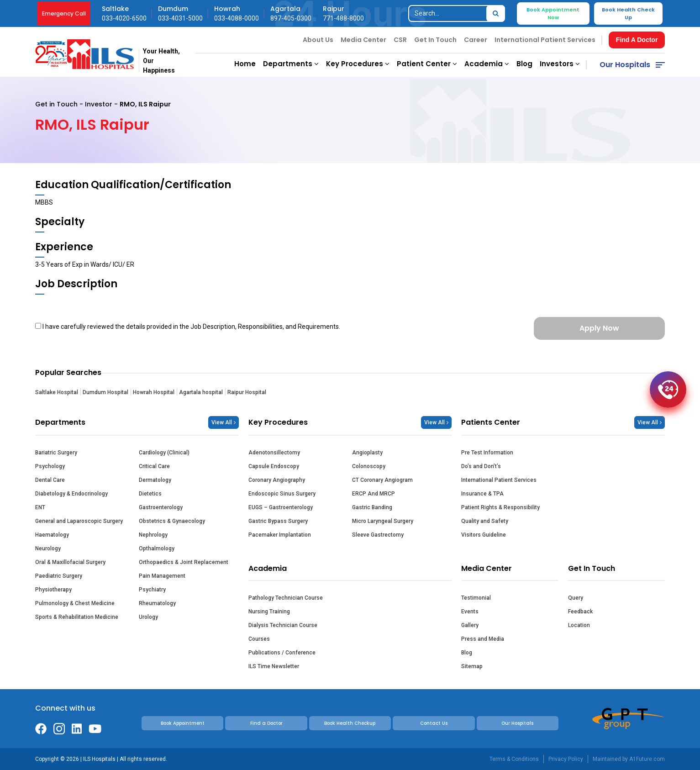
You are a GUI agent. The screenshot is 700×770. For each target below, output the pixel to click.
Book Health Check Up (628, 13)
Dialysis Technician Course (283, 625)
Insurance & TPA (482, 494)
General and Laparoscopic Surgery (79, 521)
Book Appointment (183, 723)
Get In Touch (435, 40)
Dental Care (50, 480)
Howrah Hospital (154, 392)
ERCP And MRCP (374, 494)
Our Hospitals (625, 65)
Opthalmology (157, 548)
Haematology (52, 535)
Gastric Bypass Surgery (278, 521)
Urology (148, 617)
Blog (524, 64)
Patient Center (427, 64)
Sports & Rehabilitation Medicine (77, 617)
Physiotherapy (53, 590)
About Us (318, 40)
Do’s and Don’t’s (481, 466)
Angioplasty (367, 453)
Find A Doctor (637, 40)
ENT (40, 507)
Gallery (470, 625)
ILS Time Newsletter (274, 666)
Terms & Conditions (514, 759)
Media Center (363, 40)
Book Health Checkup (350, 723)
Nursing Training (269, 612)
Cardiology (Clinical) (164, 453)
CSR (400, 40)
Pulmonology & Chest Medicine (75, 603)
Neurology (48, 548)
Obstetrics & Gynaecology (172, 521)
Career (476, 40)
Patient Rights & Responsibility (500, 507)
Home (245, 64)
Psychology (50, 466)
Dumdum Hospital (105, 392)
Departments (291, 64)
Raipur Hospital (247, 392)
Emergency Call (64, 13)
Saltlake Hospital (57, 392)
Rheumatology (157, 603)
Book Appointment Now (553, 13)
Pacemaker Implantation (280, 535)
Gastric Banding (372, 507)
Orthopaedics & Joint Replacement (184, 562)
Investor (99, 104)
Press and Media (483, 639)
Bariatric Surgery (56, 453)
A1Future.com (647, 759)
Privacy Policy (566, 759)
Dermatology (155, 480)
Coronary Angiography (277, 480)
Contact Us (434, 723)
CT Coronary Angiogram (382, 480)
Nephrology (153, 535)
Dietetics (150, 494)
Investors (560, 64)
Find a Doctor (266, 723)
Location (579, 625)
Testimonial (476, 598)
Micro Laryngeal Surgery (383, 521)
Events (470, 612)
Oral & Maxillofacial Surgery (70, 562)
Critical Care (154, 466)
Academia (487, 64)
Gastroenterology (161, 507)
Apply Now (599, 328)
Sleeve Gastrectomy (378, 535)
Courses (259, 639)
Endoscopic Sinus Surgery (282, 494)
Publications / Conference (282, 653)
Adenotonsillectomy (274, 453)
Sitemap (472, 666)
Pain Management (162, 576)
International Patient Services (545, 40)
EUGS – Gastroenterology (281, 507)
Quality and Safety (485, 521)
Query (576, 598)
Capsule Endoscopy (274, 466)
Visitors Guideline (484, 535)
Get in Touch (56, 104)
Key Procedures (358, 64)
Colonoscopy (369, 466)
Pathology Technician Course (286, 598)
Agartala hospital (201, 392)
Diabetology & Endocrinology (71, 494)
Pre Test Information (487, 453)
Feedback (580, 612)
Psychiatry (152, 590)
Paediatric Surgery (59, 576)
